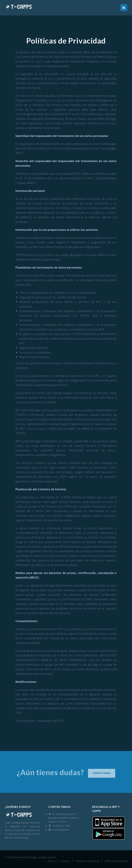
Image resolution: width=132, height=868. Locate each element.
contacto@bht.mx (59, 830)
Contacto (65, 861)
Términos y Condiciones (87, 861)
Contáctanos (102, 775)
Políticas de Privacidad (116, 861)
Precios (51, 861)
